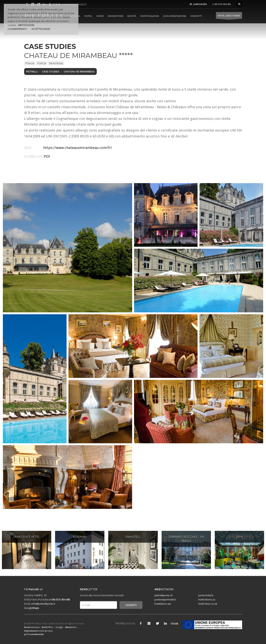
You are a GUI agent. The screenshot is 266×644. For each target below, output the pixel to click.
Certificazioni (150, 16)
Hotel (88, 16)
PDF (47, 156)
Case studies (51, 71)
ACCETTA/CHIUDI (41, 29)
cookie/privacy (38, 631)
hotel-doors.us (207, 599)
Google (32, 608)
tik (174, 623)
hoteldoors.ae (163, 604)
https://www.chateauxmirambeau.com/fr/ (78, 148)
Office (47, 627)
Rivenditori (116, 16)
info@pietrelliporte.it (43, 604)
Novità (132, 16)
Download (32, 627)
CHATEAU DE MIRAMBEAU (79, 71)
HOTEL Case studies (229, 17)
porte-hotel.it (206, 595)
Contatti (196, 16)
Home (100, 16)
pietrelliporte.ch (164, 595)
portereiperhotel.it (165, 599)
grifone (34, 634)
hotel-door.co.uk (208, 604)
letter (71, 627)
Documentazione (175, 16)
